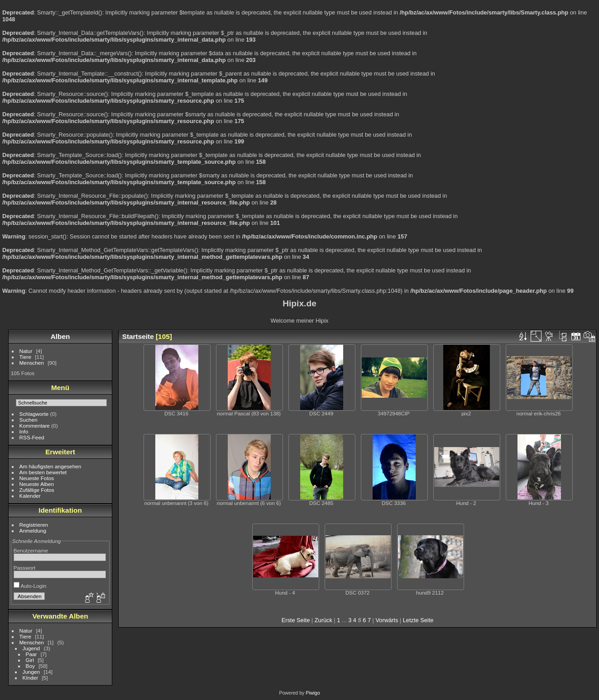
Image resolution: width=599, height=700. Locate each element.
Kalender (30, 496)
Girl (30, 660)
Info (24, 431)
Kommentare (35, 426)
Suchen (29, 420)
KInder (31, 678)
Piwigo (313, 693)
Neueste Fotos (37, 478)
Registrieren (34, 525)
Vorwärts (387, 620)
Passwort (24, 568)
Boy (30, 666)
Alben (60, 336)
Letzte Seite (418, 620)
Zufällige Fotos (37, 490)
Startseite (138, 336)
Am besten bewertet (43, 472)
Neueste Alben (37, 484)
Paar (31, 654)
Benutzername (31, 550)
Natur (26, 351)
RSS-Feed (32, 437)
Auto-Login (30, 586)
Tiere (25, 357)
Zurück (323, 620)
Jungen (31, 672)
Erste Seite (296, 620)
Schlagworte (34, 414)
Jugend (31, 648)
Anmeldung (33, 531)
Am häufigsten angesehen (50, 466)
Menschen (32, 363)
